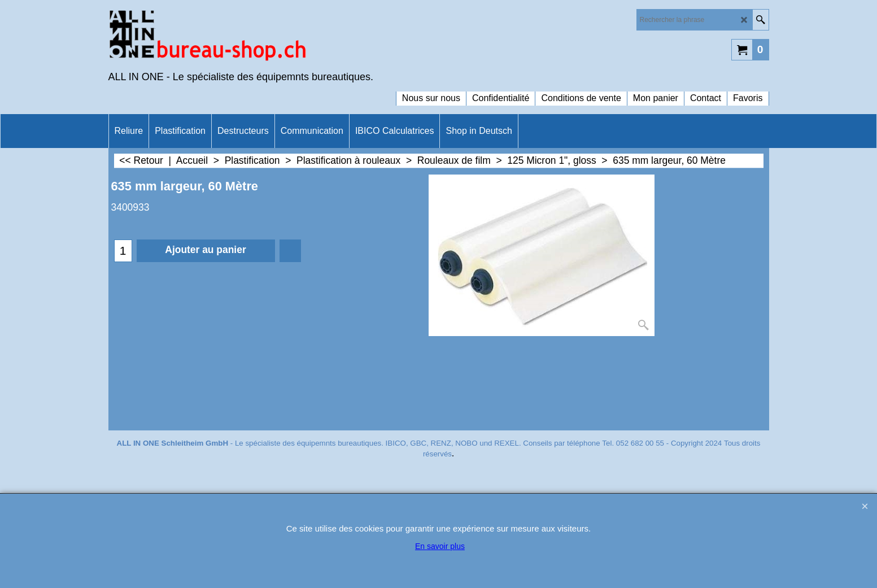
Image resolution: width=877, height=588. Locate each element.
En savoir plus (440, 546)
